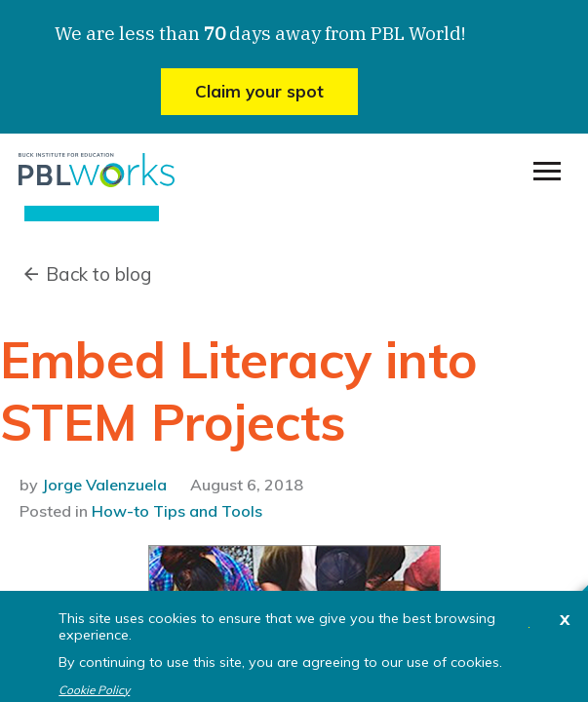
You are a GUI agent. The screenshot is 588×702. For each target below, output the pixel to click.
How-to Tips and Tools (177, 511)
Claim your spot (259, 91)
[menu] (547, 172)
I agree (529, 627)
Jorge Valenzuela (104, 485)
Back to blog (98, 274)
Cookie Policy (94, 690)
